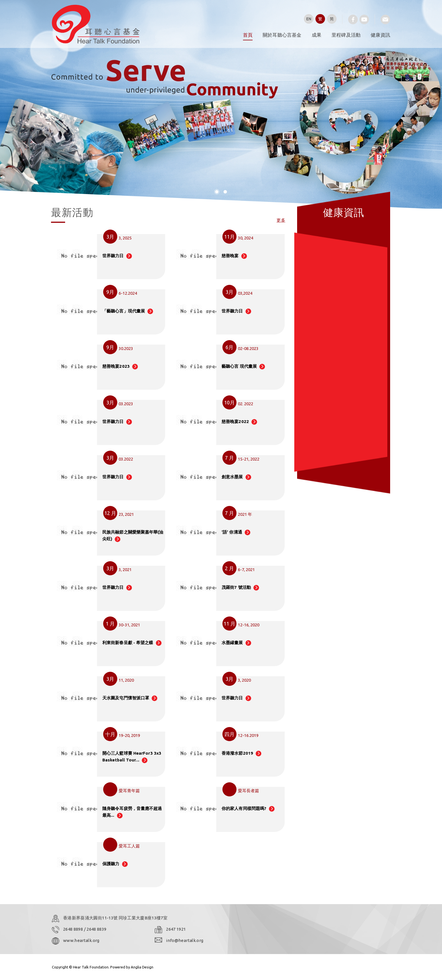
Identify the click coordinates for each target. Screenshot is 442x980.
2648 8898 (74, 929)
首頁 (248, 35)
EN (309, 19)
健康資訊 (380, 35)
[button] (217, 192)
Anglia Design (142, 967)
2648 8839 (96, 929)
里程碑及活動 (346, 35)
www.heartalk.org (81, 940)
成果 (317, 35)
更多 (281, 220)
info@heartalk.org (185, 940)
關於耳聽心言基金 (282, 35)
